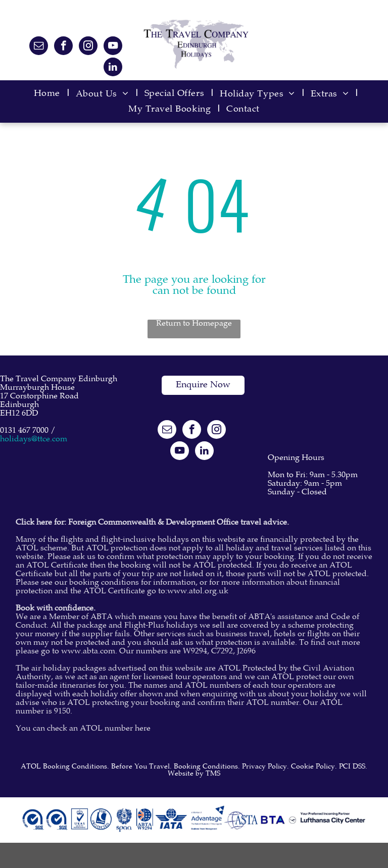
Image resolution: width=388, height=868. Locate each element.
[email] (39, 47)
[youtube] (113, 47)
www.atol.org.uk (198, 592)
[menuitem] (50, 94)
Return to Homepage (194, 324)
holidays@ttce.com (34, 440)
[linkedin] (113, 68)
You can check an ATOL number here (83, 729)
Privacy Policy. (265, 767)
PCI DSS (352, 767)
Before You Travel (140, 767)
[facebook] (63, 47)
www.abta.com (88, 652)
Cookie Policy (313, 767)
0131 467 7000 (24, 431)
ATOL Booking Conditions (64, 767)
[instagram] (88, 47)
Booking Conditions (206, 767)
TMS (213, 774)
